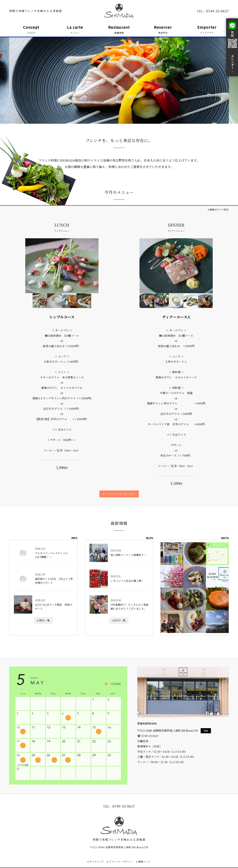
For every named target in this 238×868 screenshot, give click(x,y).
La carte (75, 30)
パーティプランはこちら (120, 494)
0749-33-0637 (217, 11)
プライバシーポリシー (121, 862)
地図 (206, 731)
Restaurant (119, 30)
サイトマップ (97, 862)
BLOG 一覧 (120, 620)
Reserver (163, 30)
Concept (31, 30)
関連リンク (144, 862)
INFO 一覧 (44, 620)
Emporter (207, 30)
